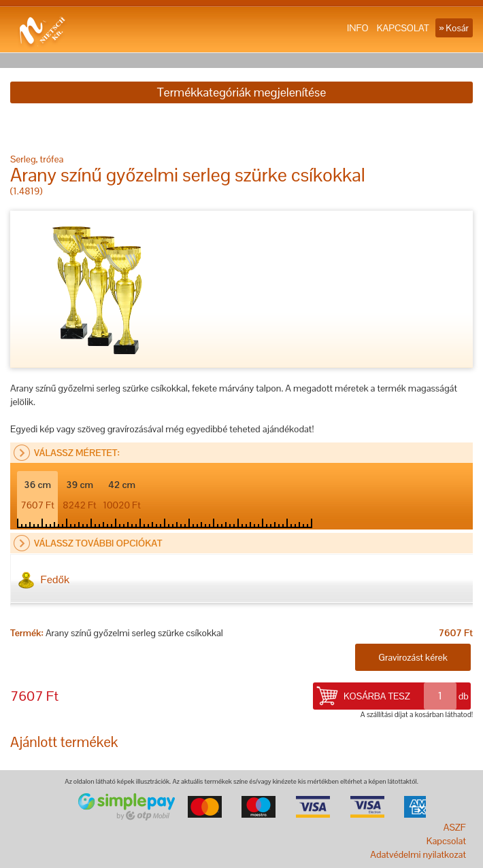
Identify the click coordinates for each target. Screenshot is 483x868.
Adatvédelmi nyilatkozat (418, 854)
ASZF (455, 827)
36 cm (37, 495)
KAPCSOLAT (403, 28)
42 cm (122, 495)
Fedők (44, 580)
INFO (358, 28)
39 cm (79, 495)
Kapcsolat (446, 841)
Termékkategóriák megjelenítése (241, 92)
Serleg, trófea (37, 159)
